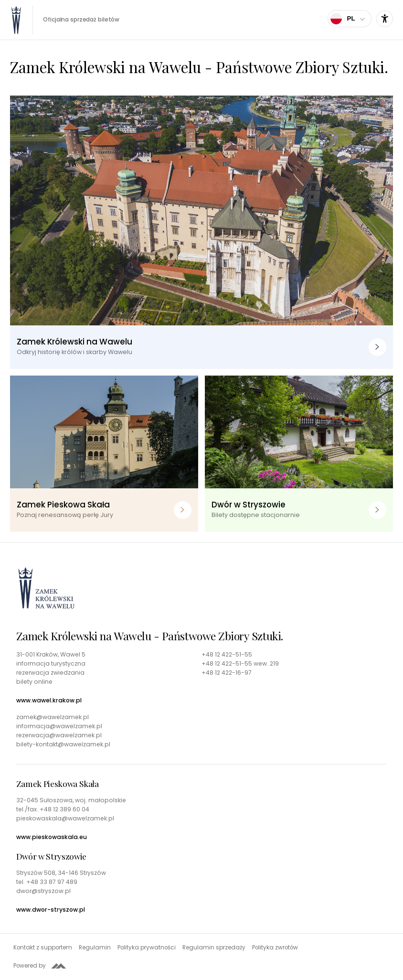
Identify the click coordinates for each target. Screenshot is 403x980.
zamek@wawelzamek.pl (53, 717)
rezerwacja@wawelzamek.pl (59, 735)
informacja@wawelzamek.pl (59, 726)
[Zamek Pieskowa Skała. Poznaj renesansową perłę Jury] (104, 454)
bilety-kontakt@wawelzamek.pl (63, 744)
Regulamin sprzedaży (214, 948)
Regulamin (95, 948)
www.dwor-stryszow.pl (51, 910)
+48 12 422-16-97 (227, 673)
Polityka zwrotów (275, 948)
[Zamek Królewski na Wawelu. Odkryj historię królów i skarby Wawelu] (201, 232)
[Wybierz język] (350, 19)
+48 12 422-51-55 (227, 655)
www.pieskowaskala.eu (52, 837)
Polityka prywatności (147, 948)
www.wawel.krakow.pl (49, 700)
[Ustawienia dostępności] (385, 19)
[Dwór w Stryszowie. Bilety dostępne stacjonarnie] (299, 454)
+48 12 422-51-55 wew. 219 (240, 664)
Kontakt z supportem (43, 948)
